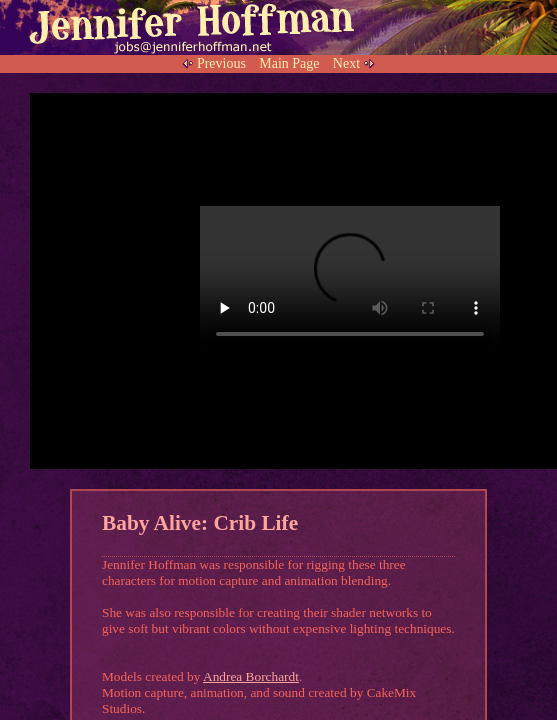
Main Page (289, 63)
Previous (221, 63)
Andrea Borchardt (251, 676)
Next (346, 63)
